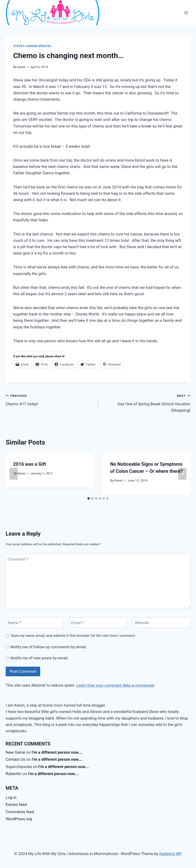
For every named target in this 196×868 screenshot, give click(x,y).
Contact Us (15, 759)
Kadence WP (171, 854)
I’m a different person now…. (57, 752)
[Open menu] (186, 13)
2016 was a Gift (30, 464)
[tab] (89, 498)
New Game (15, 752)
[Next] (182, 474)
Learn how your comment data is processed (115, 685)
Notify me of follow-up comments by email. (49, 647)
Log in (11, 797)
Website (142, 623)
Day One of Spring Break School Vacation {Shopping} (146, 402)
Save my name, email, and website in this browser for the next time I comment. (73, 636)
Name (14, 623)
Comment (18, 559)
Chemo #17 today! (50, 399)
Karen (22, 67)
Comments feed (20, 812)
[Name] (34, 623)
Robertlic (14, 774)
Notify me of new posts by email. (40, 658)
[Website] (162, 623)
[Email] (98, 623)
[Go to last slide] (14, 474)
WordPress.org (19, 819)
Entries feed (16, 804)
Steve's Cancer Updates (32, 46)
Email (78, 623)
